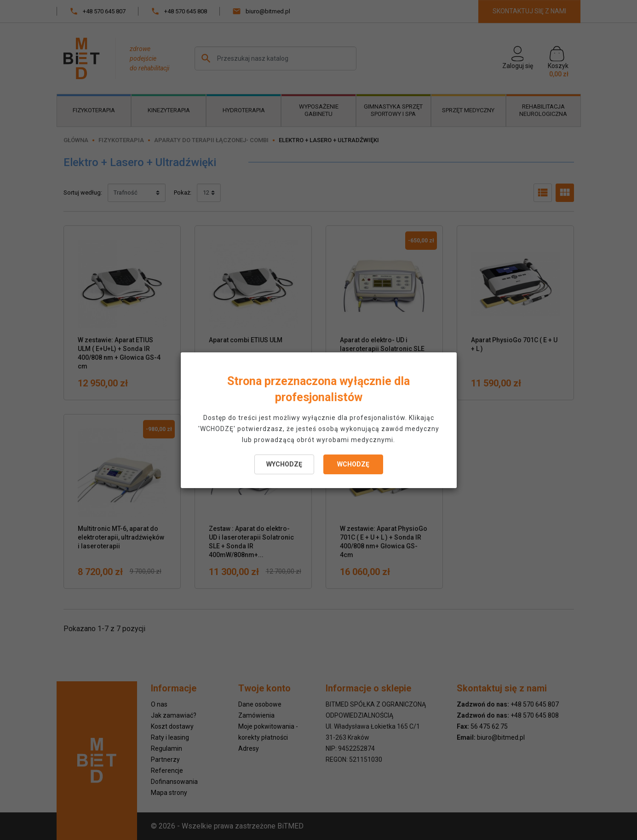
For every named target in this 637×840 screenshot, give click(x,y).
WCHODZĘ (353, 464)
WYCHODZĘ (284, 464)
